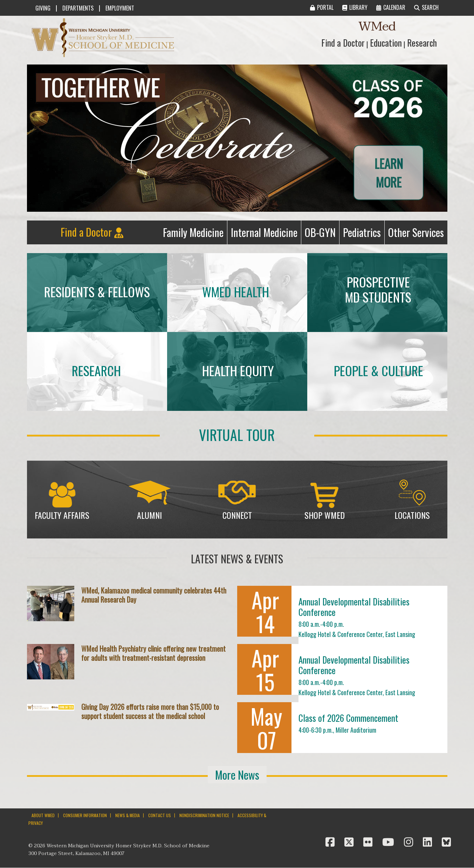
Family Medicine (195, 234)
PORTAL (322, 7)
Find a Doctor (343, 43)
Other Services (418, 234)
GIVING (43, 8)
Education (386, 43)
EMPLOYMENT (120, 8)
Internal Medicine (266, 234)
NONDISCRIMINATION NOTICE (204, 815)
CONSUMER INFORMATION (85, 815)
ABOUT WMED (43, 815)
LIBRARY (355, 7)
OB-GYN (322, 234)
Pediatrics (364, 234)
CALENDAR (391, 7)
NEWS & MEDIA (128, 815)
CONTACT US (160, 815)
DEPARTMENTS (78, 8)
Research (422, 43)
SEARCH (426, 7)
